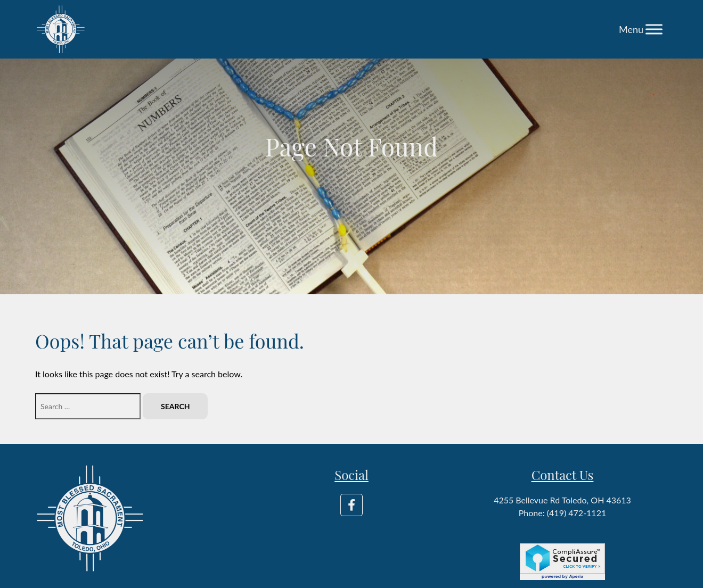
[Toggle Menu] (654, 29)
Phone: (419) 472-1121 (562, 513)
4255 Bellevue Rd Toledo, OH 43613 (562, 500)
